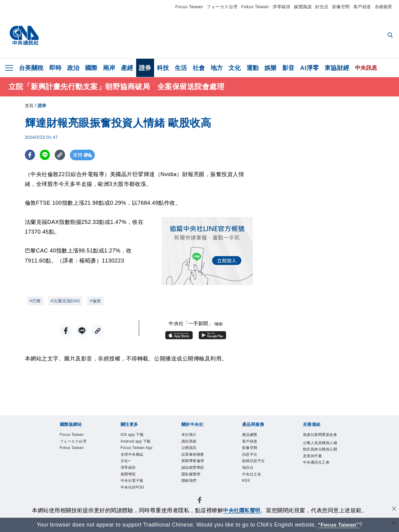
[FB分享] (30, 155)
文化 (235, 68)
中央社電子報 (133, 484)
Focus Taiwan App (138, 449)
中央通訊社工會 (317, 472)
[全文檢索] (391, 36)
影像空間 (341, 7)
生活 (181, 68)
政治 (73, 68)
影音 (289, 68)
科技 (163, 68)
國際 (91, 68)
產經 (127, 68)
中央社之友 (253, 477)
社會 (199, 68)
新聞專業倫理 (194, 463)
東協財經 (337, 68)
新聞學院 (129, 477)
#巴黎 (35, 301)
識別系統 (190, 442)
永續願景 (384, 7)
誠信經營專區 (194, 470)
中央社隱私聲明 (242, 510)
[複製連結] (61, 155)
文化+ (126, 463)
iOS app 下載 (133, 435)
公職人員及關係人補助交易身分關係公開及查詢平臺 (319, 457)
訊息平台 (250, 456)
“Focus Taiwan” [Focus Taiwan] (338, 525)
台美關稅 (31, 68)
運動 (253, 68)
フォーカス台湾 (222, 7)
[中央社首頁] (24, 36)
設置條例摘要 (194, 456)
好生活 (322, 7)
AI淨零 (310, 68)
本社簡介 (190, 435)
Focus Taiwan (189, 7)
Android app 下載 (137, 442)
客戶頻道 (362, 7)
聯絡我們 (190, 484)
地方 (217, 68)
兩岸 (109, 68)
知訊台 (248, 470)
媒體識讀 (303, 7)
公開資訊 (190, 449)
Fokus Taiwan (255, 7)
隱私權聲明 (192, 477)
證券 (145, 68)
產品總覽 (250, 435)
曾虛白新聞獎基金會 (319, 439)
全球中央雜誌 (133, 456)
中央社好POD (133, 491)
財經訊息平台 (255, 463)
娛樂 (271, 68)
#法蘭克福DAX (65, 301)
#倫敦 (95, 301)
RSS (247, 484)
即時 (55, 68)
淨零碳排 (281, 7)
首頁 (29, 106)
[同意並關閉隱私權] (394, 510)
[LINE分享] (46, 155)
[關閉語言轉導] (394, 524)
